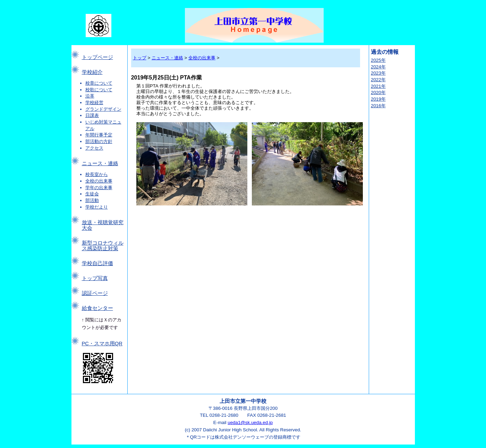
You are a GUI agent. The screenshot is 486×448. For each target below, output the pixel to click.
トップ (140, 58)
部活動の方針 (99, 141)
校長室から (97, 174)
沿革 (90, 96)
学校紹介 (92, 72)
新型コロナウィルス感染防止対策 (103, 246)
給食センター (97, 308)
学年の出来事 (99, 188)
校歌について (99, 90)
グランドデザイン (103, 109)
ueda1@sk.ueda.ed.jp (250, 422)
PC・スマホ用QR (102, 344)
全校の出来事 (99, 181)
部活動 (92, 200)
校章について (99, 83)
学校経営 (94, 103)
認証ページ (95, 293)
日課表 (92, 115)
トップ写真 (95, 278)
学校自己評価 (97, 263)
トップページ (97, 57)
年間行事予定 (99, 135)
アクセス (94, 148)
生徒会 (92, 194)
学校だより (97, 207)
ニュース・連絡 (100, 163)
